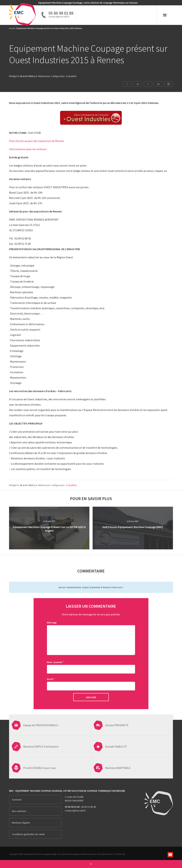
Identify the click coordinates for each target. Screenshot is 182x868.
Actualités (71, 76)
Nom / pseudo (55, 662)
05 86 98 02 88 (61, 13)
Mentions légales (21, 823)
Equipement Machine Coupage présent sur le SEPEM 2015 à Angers (49, 529)
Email (50, 679)
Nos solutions (19, 811)
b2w (123, 854)
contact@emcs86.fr (75, 811)
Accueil (12, 28)
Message (52, 622)
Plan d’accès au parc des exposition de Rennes (37, 141)
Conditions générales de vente (28, 834)
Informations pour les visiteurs (28, 149)
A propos (17, 800)
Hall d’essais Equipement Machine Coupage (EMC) (133, 527)
